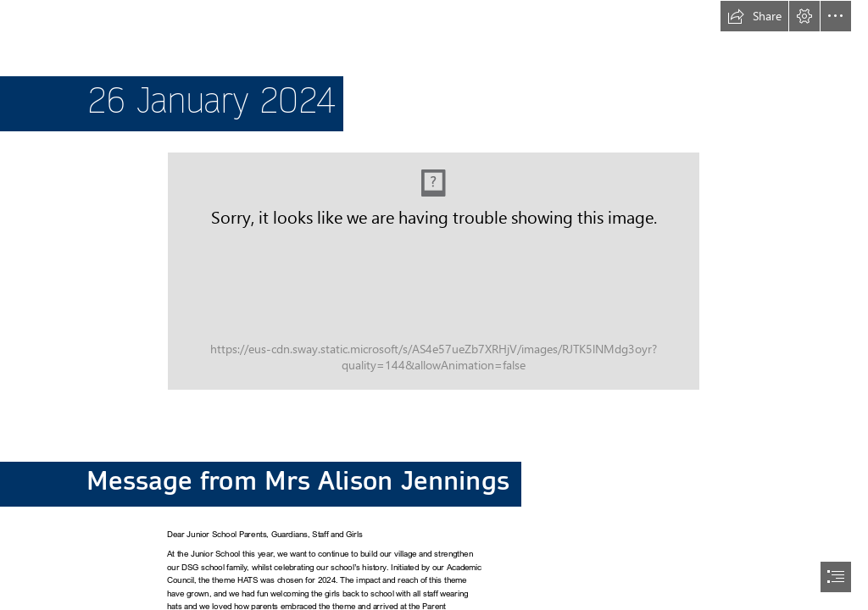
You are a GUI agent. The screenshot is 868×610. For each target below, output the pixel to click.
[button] (754, 16)
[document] (434, 305)
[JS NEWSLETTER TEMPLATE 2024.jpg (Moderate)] (434, 271)
